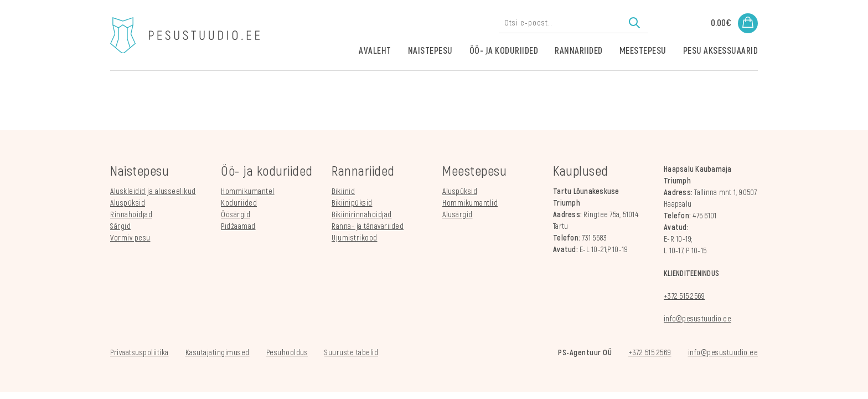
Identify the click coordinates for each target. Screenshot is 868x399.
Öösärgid (236, 215)
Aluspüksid (128, 203)
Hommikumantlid (470, 203)
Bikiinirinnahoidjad (362, 215)
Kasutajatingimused (218, 353)
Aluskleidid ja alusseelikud (153, 191)
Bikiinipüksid (352, 203)
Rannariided (579, 51)
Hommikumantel (248, 191)
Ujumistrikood (355, 238)
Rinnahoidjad (131, 215)
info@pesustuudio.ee (697, 319)
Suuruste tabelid (351, 353)
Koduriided (239, 203)
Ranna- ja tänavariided (368, 226)
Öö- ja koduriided (504, 51)
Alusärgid (458, 215)
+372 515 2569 (684, 296)
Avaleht (375, 51)
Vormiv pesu (130, 238)
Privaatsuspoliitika (139, 353)
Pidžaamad (238, 226)
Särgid (120, 226)
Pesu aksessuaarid (721, 51)
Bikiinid (343, 191)
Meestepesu (643, 51)
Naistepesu (430, 51)
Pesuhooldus (287, 353)
